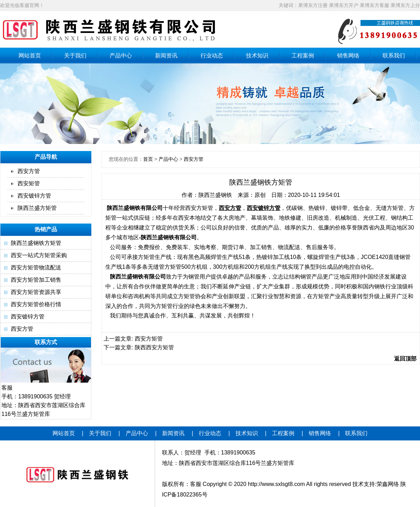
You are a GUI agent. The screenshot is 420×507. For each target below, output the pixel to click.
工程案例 (303, 56)
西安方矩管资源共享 (36, 292)
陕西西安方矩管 (154, 347)
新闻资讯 (166, 56)
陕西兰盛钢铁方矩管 (36, 243)
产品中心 (121, 56)
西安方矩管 (149, 339)
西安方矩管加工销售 (36, 280)
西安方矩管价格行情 (36, 304)
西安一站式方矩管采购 (39, 255)
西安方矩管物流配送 (36, 268)
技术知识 (257, 56)
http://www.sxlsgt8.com (276, 484)
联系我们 (394, 56)
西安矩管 (29, 183)
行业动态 (212, 56)
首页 (148, 159)
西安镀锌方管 (34, 196)
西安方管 (29, 171)
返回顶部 (405, 359)
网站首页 (30, 56)
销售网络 (348, 56)
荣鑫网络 (388, 484)
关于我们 (75, 56)
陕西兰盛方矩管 (37, 208)
